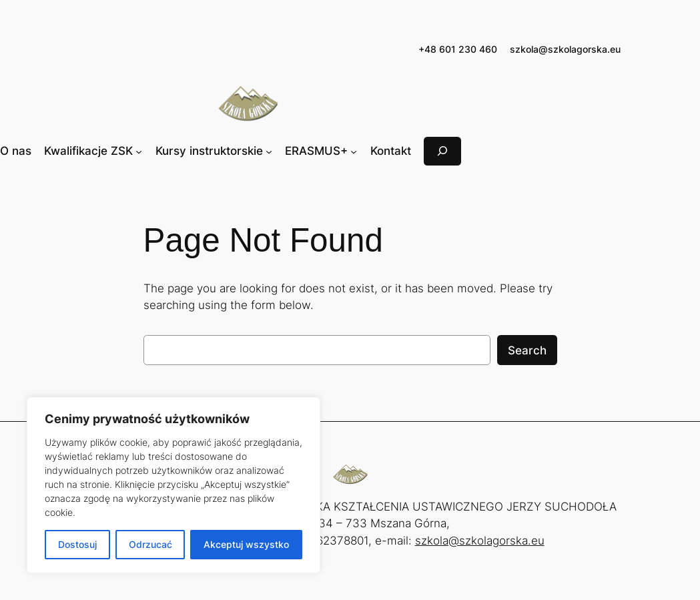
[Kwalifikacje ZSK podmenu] (139, 151)
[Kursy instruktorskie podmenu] (269, 151)
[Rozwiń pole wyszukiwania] (442, 151)
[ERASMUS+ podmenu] (354, 151)
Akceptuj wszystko (246, 544)
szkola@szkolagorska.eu (565, 49)
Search (527, 350)
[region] (173, 485)
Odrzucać (150, 544)
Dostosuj (77, 544)
